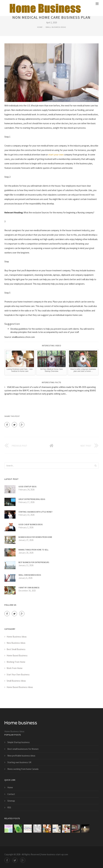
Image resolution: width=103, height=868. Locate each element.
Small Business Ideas (56, 27)
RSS (9, 807)
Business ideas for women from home (35, 537)
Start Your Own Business (18, 675)
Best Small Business (16, 649)
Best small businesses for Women (23, 749)
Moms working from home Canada (23, 769)
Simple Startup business (19, 742)
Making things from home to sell (33, 550)
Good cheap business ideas (31, 524)
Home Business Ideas (17, 637)
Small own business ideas (30, 575)
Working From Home (16, 662)
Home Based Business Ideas (20, 687)
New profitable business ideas (21, 756)
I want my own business (29, 588)
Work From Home (15, 668)
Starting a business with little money (35, 512)
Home (40, 27)
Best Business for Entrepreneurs (34, 562)
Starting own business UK (19, 762)
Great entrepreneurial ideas (32, 499)
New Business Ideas (16, 643)
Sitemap (11, 801)
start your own (56, 155)
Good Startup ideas (27, 487)
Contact (11, 794)
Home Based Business (17, 655)
